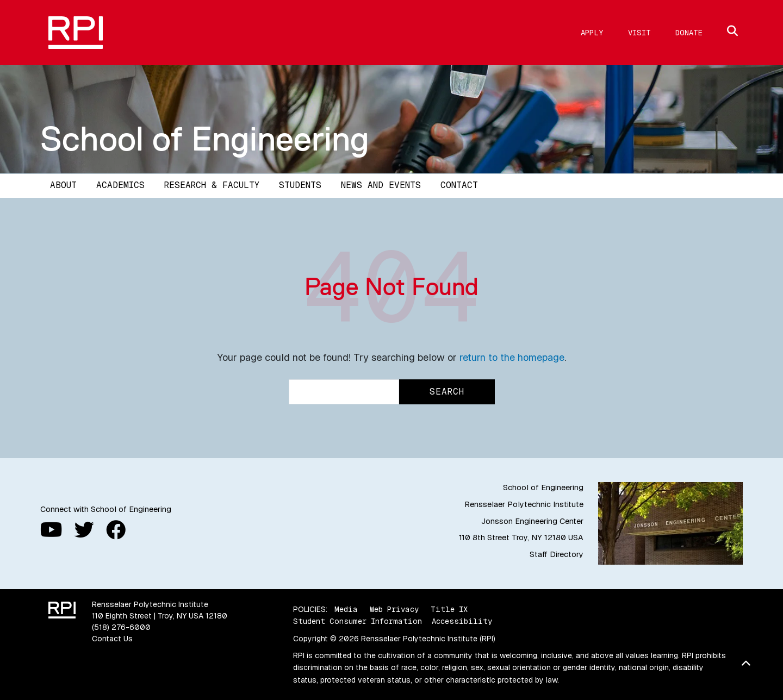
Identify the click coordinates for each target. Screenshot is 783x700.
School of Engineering (205, 139)
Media (346, 609)
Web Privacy (394, 609)
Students (300, 185)
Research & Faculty (212, 185)
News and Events (381, 185)
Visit (639, 33)
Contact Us (112, 639)
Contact (459, 185)
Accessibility (462, 621)
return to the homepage (512, 357)
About (63, 185)
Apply (592, 33)
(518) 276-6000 (121, 627)
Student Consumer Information (358, 621)
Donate (689, 33)
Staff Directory (557, 554)
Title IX (449, 609)
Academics (120, 185)
